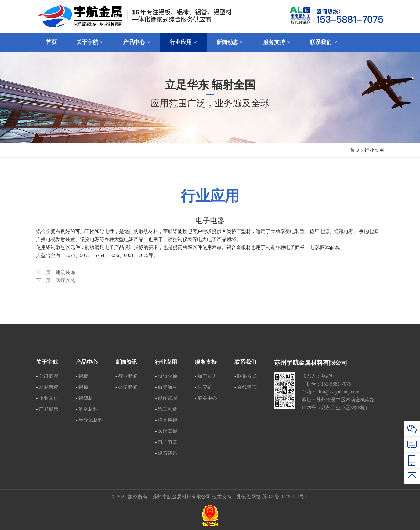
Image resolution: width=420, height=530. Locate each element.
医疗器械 (65, 280)
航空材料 (88, 409)
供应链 (205, 387)
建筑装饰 (65, 272)
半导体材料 (91, 420)
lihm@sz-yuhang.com (338, 392)
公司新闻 (128, 387)
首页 (355, 150)
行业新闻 (128, 376)
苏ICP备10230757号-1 (285, 497)
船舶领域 (168, 398)
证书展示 (49, 409)
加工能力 (207, 376)
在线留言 (247, 387)
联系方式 (247, 376)
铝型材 (86, 398)
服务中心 (207, 398)
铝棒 (83, 387)
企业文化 (49, 398)
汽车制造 (168, 409)
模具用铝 (168, 420)
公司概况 (49, 376)
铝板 (83, 376)
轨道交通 (168, 376)
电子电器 (168, 442)
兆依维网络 (249, 497)
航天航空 (168, 387)
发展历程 (49, 387)
